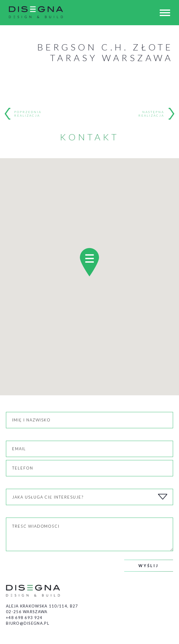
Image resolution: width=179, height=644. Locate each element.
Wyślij (149, 566)
